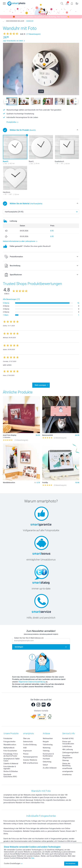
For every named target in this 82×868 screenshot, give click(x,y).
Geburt (45, 765)
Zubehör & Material (11, 764)
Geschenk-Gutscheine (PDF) (10, 776)
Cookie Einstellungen (13, 863)
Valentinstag (48, 745)
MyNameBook (9, 748)
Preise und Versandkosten (68, 743)
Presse (26, 754)
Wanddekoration (10, 745)
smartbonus (67, 775)
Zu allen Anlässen (50, 768)
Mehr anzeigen (40, 385)
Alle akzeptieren (70, 863)
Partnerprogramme (30, 757)
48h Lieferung (68, 749)
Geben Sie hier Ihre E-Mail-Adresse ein (29, 638)
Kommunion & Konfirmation (48, 755)
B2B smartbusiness (31, 763)
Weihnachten (48, 738)
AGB (25, 748)
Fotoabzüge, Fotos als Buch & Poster (11, 755)
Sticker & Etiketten (11, 771)
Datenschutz (28, 742)
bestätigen (19, 647)
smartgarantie (68, 771)
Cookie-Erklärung (30, 745)
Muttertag (47, 748)
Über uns (27, 738)
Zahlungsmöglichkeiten (71, 753)
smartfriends (67, 768)
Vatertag (46, 751)
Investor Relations (30, 760)
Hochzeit (46, 759)
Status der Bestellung (66, 765)
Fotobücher (8, 738)
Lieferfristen (67, 746)
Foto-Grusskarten (10, 751)
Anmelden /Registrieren (67, 757)
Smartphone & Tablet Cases (12, 760)
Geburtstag (47, 762)
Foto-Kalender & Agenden (10, 768)
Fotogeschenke (9, 742)
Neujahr (46, 742)
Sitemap (66, 760)
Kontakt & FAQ (68, 738)
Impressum (27, 751)
